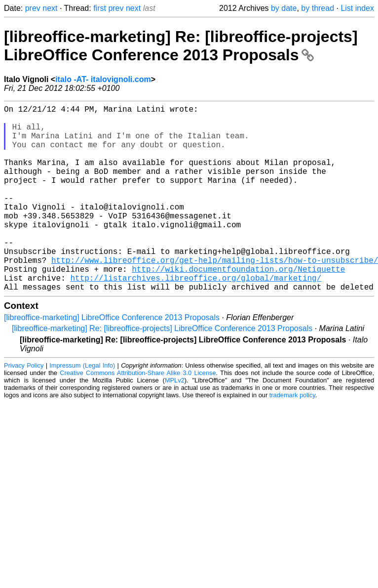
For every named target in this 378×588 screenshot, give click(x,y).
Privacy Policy (24, 407)
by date (284, 8)
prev (33, 8)
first (100, 8)
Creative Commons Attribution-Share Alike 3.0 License (138, 414)
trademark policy (292, 437)
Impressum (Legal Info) (82, 407)
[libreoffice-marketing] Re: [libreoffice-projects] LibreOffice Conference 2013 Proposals (181, 46)
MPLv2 (175, 422)
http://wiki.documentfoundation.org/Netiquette (238, 306)
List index (357, 8)
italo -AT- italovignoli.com (103, 79)
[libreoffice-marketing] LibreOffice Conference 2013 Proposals (112, 359)
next (50, 8)
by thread (318, 8)
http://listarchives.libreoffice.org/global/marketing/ (196, 317)
